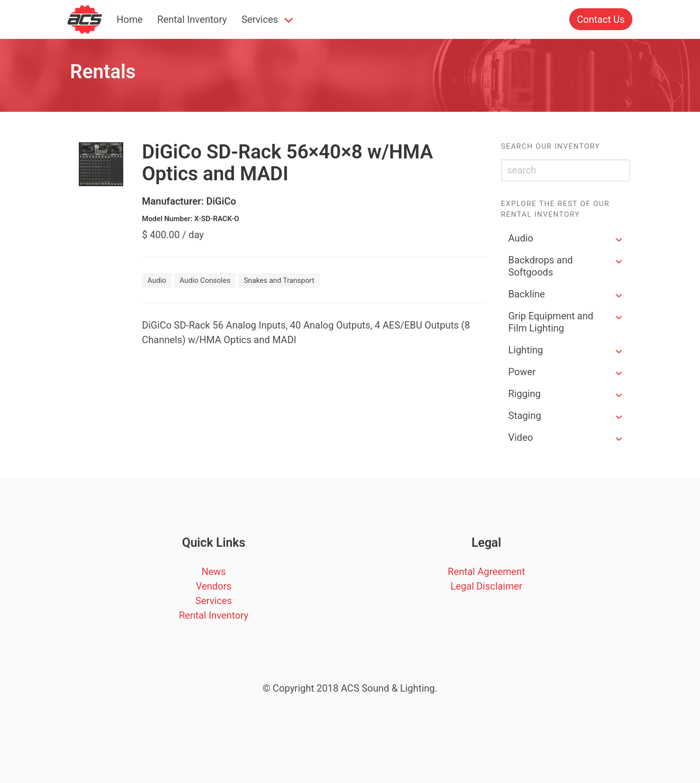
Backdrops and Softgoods (541, 266)
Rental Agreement (486, 572)
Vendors (214, 586)
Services (260, 19)
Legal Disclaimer (487, 586)
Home (130, 19)
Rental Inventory (192, 19)
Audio (521, 238)
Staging (525, 416)
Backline (527, 294)
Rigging (525, 394)
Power (522, 372)
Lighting (526, 350)
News (213, 572)
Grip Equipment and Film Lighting (551, 322)
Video (521, 437)
